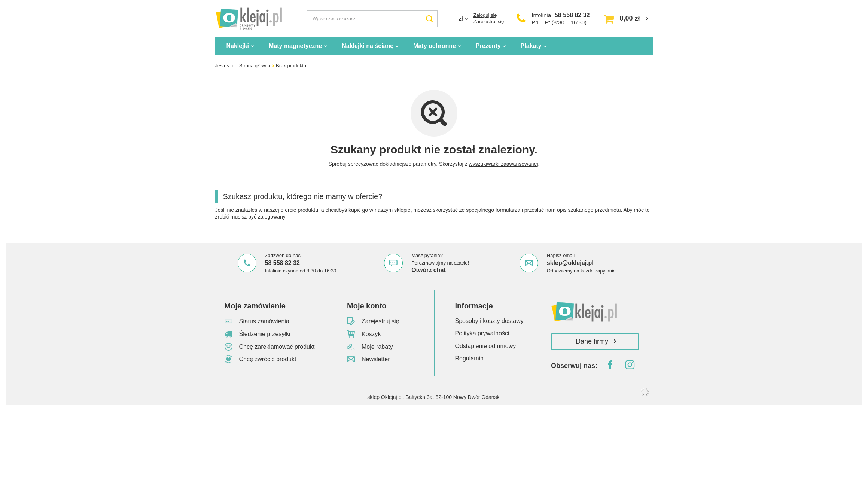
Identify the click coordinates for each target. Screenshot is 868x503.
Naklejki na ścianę (368, 46)
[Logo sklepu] (249, 19)
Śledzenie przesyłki (265, 334)
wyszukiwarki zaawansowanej (503, 164)
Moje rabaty (377, 347)
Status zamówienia (264, 321)
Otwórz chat (429, 270)
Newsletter (376, 359)
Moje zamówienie (255, 306)
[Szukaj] (429, 19)
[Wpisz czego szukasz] (372, 19)
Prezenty (488, 46)
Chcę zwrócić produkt (268, 359)
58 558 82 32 (572, 15)
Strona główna (255, 66)
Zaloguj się (485, 15)
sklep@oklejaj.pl (570, 263)
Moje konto (367, 306)
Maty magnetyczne (295, 46)
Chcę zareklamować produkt (277, 347)
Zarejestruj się (489, 22)
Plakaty (531, 46)
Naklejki (238, 46)
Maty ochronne (435, 46)
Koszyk (371, 334)
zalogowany (272, 217)
